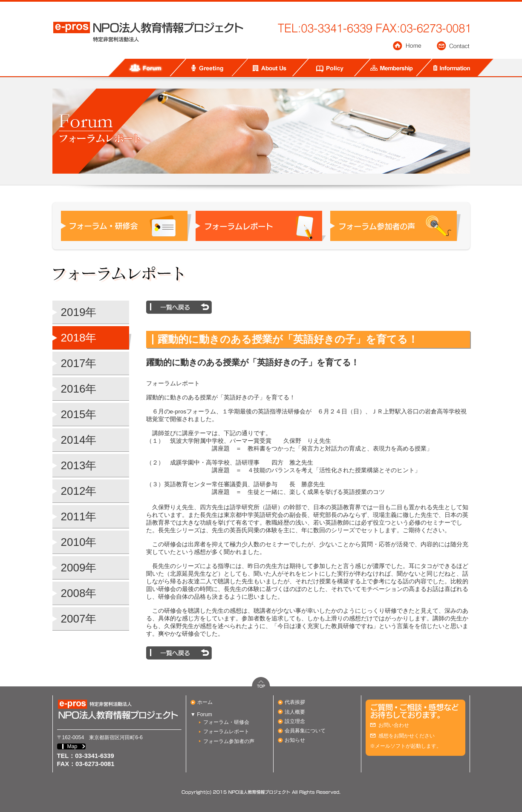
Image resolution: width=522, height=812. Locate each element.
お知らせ (295, 740)
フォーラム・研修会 (226, 722)
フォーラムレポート (226, 732)
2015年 (79, 414)
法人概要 (295, 712)
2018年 (79, 338)
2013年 (79, 465)
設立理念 (295, 721)
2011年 (79, 516)
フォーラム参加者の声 (229, 741)
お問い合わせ (394, 725)
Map (72, 746)
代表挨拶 (295, 702)
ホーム (205, 702)
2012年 (79, 491)
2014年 (79, 440)
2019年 (79, 312)
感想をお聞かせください (407, 736)
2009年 (79, 568)
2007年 (79, 619)
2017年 (79, 363)
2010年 (79, 542)
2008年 (79, 593)
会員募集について (305, 731)
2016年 (79, 389)
